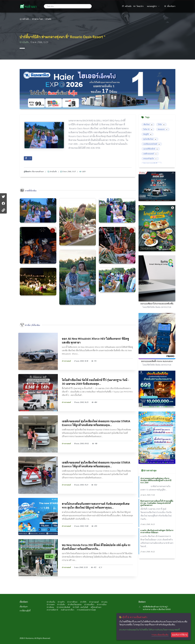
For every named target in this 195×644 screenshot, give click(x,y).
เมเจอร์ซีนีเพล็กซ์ (151, 149)
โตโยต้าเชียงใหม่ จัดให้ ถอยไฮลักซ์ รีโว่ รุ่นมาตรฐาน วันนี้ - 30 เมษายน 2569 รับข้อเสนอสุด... (96, 382)
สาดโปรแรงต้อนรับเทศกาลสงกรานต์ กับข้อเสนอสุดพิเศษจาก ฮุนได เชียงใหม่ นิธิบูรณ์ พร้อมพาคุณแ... (96, 506)
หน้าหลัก (127, 6)
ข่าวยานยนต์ (94, 602)
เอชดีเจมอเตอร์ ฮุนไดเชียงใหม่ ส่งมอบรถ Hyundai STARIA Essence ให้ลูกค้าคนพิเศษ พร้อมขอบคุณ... (96, 423)
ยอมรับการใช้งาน (180, 635)
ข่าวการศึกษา (72, 602)
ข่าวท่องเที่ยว (89, 604)
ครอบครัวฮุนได (150, 159)
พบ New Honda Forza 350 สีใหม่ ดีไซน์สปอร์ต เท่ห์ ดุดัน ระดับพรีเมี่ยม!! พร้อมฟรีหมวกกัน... (96, 547)
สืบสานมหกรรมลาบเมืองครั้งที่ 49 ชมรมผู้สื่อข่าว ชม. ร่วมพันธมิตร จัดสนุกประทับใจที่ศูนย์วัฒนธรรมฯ (157, 503)
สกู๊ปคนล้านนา (96, 607)
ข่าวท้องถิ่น (51, 602)
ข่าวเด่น (104, 602)
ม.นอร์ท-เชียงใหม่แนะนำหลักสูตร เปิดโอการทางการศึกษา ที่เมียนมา (157, 531)
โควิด (161, 124)
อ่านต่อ (48, 19)
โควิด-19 (148, 129)
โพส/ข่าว (139, 6)
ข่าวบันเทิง (24, 42)
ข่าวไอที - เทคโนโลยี (80, 607)
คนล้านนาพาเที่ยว (68, 610)
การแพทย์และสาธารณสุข (86, 610)
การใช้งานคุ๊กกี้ (25, 611)
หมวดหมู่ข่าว (153, 6)
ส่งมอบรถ (163, 129)
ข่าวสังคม (50, 607)
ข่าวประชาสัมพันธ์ (63, 607)
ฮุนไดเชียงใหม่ (150, 139)
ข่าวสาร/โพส (37, 19)
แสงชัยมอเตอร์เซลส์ (152, 144)
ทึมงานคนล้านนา (38, 172)
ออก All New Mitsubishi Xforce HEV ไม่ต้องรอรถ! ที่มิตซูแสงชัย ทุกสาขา (95, 341)
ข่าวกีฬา (83, 602)
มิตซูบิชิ (148, 134)
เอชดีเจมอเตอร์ (150, 154)
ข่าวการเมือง (102, 604)
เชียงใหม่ (148, 124)
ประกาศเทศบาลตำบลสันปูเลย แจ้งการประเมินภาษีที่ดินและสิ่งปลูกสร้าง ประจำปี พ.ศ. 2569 (156, 481)
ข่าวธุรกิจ (61, 602)
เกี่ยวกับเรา (170, 6)
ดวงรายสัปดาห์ (52, 610)
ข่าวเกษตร (51, 604)
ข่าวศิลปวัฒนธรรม (75, 604)
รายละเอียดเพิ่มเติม (160, 635)
